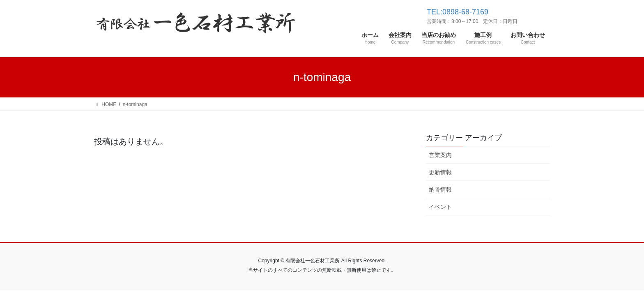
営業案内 (440, 155)
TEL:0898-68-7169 (458, 12)
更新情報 (440, 172)
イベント (440, 207)
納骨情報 (440, 190)
